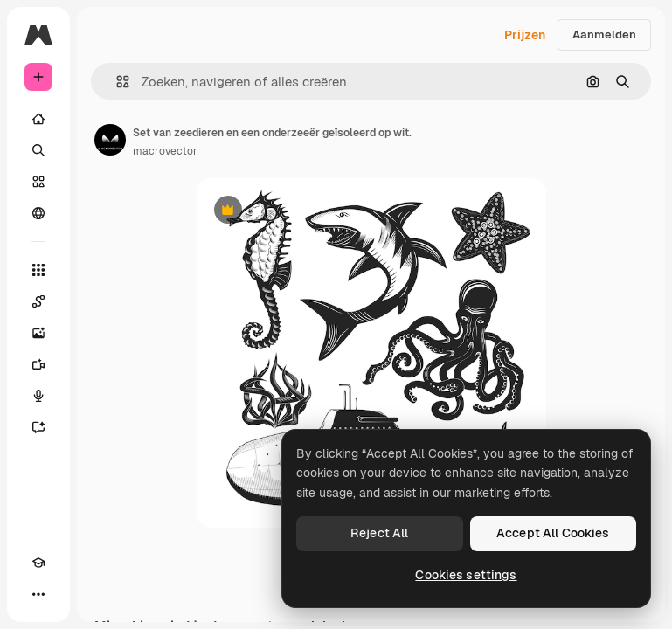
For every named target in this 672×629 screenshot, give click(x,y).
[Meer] (38, 594)
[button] (116, 82)
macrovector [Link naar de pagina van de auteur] (165, 151)
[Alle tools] (38, 270)
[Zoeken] (38, 150)
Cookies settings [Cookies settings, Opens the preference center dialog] (466, 575)
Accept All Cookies (553, 533)
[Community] (38, 213)
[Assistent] (38, 427)
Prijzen (525, 35)
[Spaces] (38, 301)
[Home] (38, 119)
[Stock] (38, 182)
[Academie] (38, 563)
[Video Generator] (38, 364)
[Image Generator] (38, 333)
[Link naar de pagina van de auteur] (110, 140)
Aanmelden (604, 35)
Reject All (379, 533)
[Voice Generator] (38, 396)
